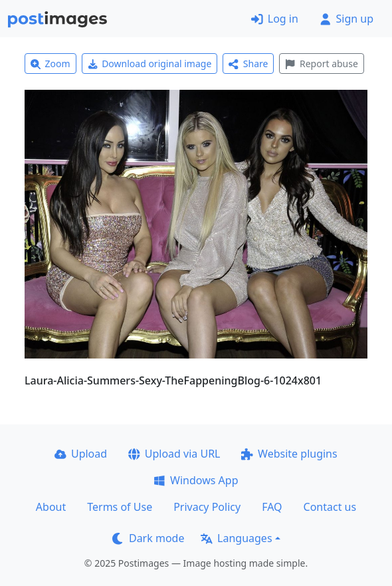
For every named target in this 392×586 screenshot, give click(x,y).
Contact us (330, 507)
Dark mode (148, 538)
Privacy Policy (207, 507)
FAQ (272, 507)
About (51, 507)
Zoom (50, 64)
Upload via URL (174, 454)
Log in (275, 19)
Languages (236, 538)
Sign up (346, 19)
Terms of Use (120, 507)
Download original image (150, 64)
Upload (81, 454)
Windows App (196, 480)
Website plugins (289, 454)
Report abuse (321, 64)
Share (248, 64)
